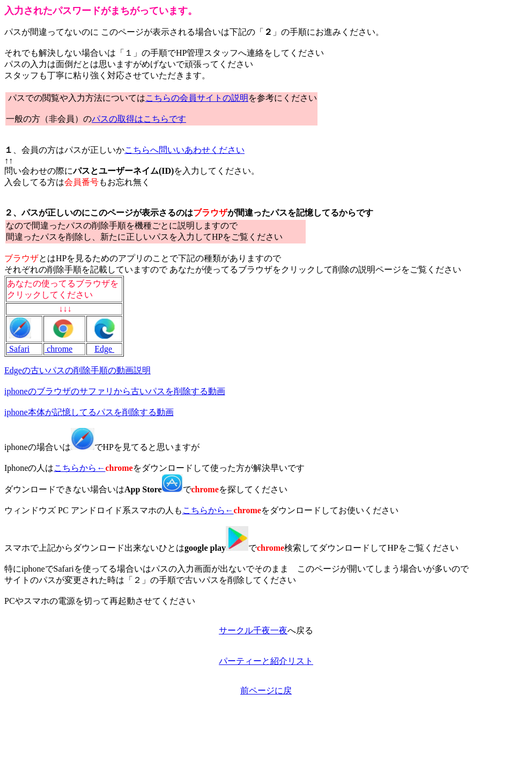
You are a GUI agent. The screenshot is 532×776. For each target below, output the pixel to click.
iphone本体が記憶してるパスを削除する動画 (89, 412)
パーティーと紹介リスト (266, 661)
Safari (18, 349)
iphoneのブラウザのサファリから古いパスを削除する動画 (115, 391)
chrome (58, 349)
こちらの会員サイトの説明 (197, 98)
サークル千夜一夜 (253, 630)
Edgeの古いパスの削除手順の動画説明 (77, 370)
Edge (104, 349)
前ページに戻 (266, 690)
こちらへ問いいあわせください (184, 150)
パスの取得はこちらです (139, 119)
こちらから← (79, 468)
